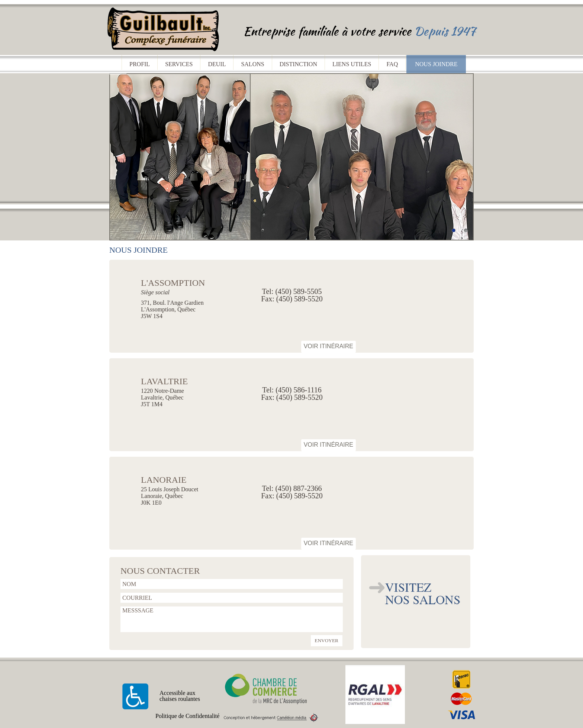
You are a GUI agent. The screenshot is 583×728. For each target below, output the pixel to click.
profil (140, 64)
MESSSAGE (232, 619)
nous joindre (436, 64)
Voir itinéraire (328, 346)
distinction (298, 64)
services (179, 64)
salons (252, 64)
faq (392, 64)
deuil (217, 64)
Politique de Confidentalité (187, 716)
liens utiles (352, 64)
